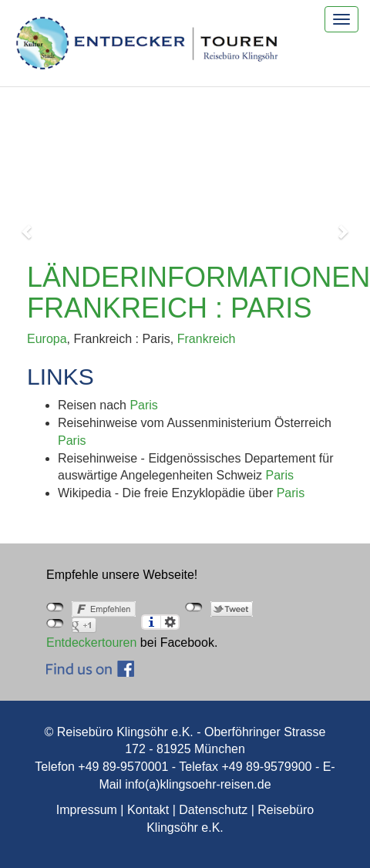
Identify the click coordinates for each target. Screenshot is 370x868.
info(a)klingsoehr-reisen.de (198, 784)
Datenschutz (213, 810)
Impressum (87, 810)
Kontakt (148, 810)
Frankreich (207, 339)
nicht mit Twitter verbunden (194, 607)
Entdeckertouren (91, 643)
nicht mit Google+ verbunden (55, 624)
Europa (47, 339)
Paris (143, 405)
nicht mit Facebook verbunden (55, 607)
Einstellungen (170, 622)
